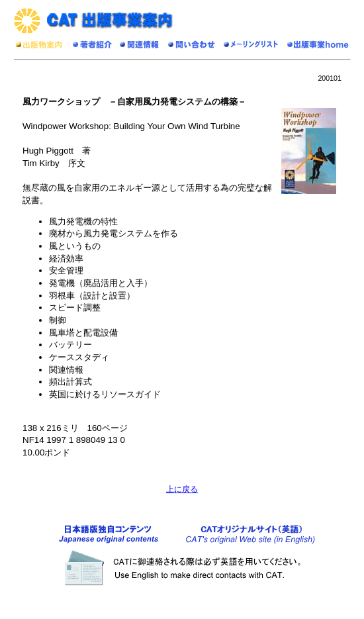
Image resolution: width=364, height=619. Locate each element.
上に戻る (182, 489)
